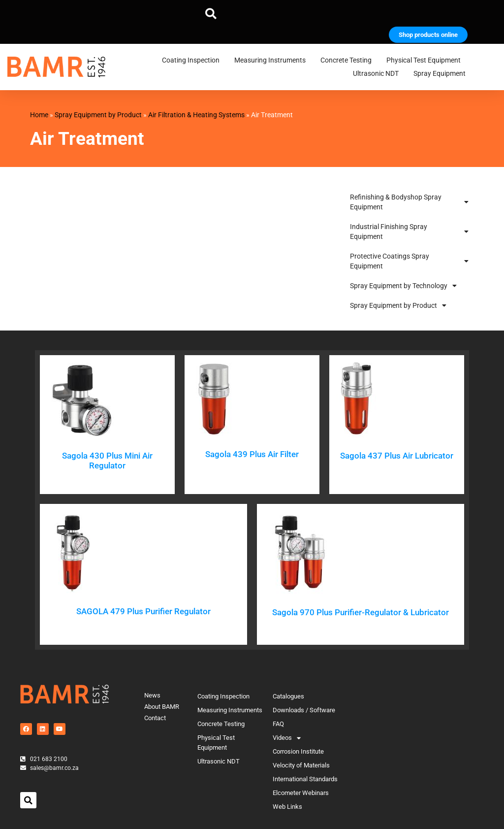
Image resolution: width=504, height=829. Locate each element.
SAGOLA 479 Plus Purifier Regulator (143, 611)
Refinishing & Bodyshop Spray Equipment (409, 202)
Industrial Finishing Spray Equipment (409, 232)
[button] (211, 14)
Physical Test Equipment (426, 61)
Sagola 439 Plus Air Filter (252, 454)
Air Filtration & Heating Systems (196, 115)
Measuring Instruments (272, 61)
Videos (287, 738)
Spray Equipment (442, 74)
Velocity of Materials (301, 765)
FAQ (278, 724)
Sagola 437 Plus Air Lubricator (397, 456)
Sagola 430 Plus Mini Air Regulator (107, 461)
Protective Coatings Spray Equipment (409, 261)
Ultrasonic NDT (378, 74)
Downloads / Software (304, 710)
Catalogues (288, 696)
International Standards (305, 779)
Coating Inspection (193, 61)
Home (39, 115)
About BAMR (162, 707)
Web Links (287, 807)
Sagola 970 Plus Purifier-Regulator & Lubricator (361, 612)
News (152, 695)
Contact (155, 718)
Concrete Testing (348, 61)
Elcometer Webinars (301, 793)
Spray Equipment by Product (98, 115)
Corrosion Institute (298, 751)
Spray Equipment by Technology (403, 286)
